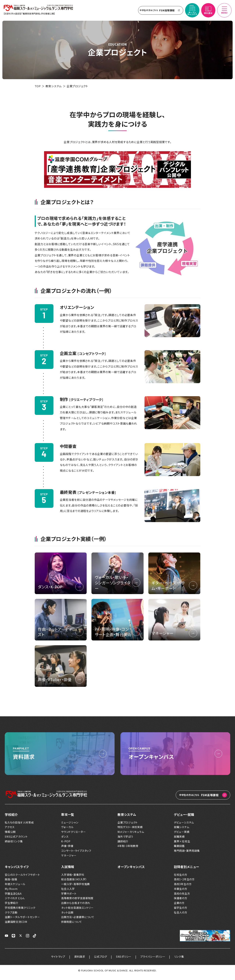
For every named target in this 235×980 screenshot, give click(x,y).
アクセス (10, 831)
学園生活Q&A (13, 898)
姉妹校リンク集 (14, 845)
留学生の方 (181, 912)
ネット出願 (67, 917)
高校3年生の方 (183, 888)
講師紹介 (123, 845)
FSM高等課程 (159, 12)
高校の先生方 (182, 898)
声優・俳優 (67, 850)
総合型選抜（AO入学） (74, 883)
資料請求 (76, 961)
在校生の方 (181, 879)
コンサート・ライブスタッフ (76, 855)
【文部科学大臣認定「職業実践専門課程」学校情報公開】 (31, 15)
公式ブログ (99, 961)
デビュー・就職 (184, 818)
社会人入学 (68, 893)
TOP (38, 89)
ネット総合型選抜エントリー (77, 912)
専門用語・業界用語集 (187, 855)
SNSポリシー (124, 961)
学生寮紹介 (12, 907)
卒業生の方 (181, 893)
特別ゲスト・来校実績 (130, 831)
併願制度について (72, 926)
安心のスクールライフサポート (22, 879)
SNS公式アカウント (16, 841)
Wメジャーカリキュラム (131, 836)
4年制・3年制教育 (128, 850)
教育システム (54, 89)
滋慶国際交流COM (16, 926)
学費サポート (69, 898)
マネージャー (69, 860)
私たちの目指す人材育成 (19, 826)
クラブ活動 (11, 917)
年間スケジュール (15, 888)
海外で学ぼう (125, 841)
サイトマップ (53, 961)
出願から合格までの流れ (76, 907)
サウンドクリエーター (73, 836)
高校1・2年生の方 (184, 883)
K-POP (66, 845)
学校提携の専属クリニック (20, 912)
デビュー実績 (182, 836)
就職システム (182, 831)
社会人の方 (181, 917)
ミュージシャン (70, 826)
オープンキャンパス (131, 871)
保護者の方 (181, 902)
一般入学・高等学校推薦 (75, 888)
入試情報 (68, 871)
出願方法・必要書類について (78, 921)
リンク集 (185, 961)
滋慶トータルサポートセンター (22, 921)
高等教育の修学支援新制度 (77, 902)
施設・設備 (11, 883)
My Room (11, 893)
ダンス (65, 841)
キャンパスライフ (17, 871)
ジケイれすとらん (15, 902)
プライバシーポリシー (156, 961)
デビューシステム (184, 826)
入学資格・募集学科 (73, 879)
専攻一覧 (68, 818)
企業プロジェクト (128, 826)
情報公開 (10, 836)
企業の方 (179, 907)
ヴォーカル (67, 831)
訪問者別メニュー (186, 871)
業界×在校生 (182, 845)
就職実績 (179, 841)
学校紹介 (11, 818)
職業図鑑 (179, 850)
